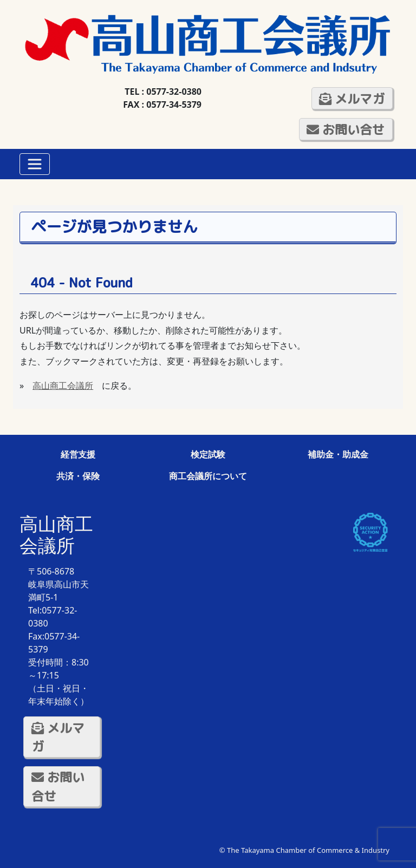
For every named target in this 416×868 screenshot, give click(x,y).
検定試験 (208, 454)
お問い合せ (346, 129)
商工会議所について (208, 476)
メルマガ (352, 99)
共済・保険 (78, 476)
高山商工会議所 (63, 386)
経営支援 (78, 454)
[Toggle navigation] (35, 164)
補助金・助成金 (338, 454)
